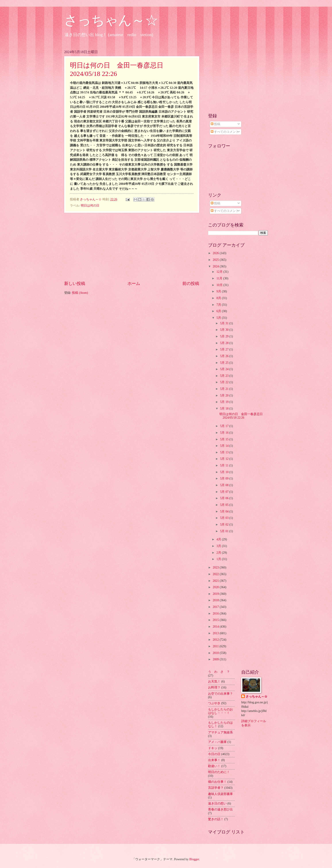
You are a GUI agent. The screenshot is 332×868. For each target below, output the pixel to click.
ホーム (134, 283)
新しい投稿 (75, 283)
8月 (219, 298)
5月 (219, 318)
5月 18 (225, 409)
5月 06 (225, 498)
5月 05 (225, 505)
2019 (216, 594)
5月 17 (225, 426)
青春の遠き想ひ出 (220, 809)
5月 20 (225, 395)
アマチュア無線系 (220, 732)
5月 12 (225, 459)
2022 (216, 574)
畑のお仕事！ (217, 782)
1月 (219, 559)
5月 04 (225, 511)
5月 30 (225, 330)
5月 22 (225, 382)
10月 (220, 285)
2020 (216, 587)
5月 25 (225, 363)
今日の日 (214, 754)
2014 (216, 627)
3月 (219, 546)
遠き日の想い (217, 803)
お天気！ (214, 681)
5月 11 (225, 465)
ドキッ (213, 748)
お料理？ (214, 687)
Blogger (194, 859)
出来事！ (214, 760)
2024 (216, 266)
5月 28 (225, 343)
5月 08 (225, 485)
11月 (220, 278)
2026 (216, 253)
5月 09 (225, 478)
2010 (216, 653)
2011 (216, 646)
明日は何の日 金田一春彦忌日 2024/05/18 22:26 (243, 416)
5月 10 (225, 472)
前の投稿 (191, 283)
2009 (216, 659)
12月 (220, 272)
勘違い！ (214, 766)
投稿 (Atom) (80, 293)
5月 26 (225, 356)
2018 (216, 600)
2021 (216, 581)
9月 (219, 291)
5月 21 (225, 389)
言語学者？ (216, 788)
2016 (216, 614)
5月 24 (225, 369)
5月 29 (225, 336)
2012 (216, 640)
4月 (219, 539)
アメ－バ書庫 (217, 742)
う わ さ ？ (219, 672)
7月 (219, 305)
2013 (216, 633)
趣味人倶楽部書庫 (220, 794)
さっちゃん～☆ (111, 20)
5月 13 (225, 452)
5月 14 (225, 446)
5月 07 (225, 492)
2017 (216, 607)
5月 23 (225, 376)
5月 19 (225, 402)
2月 (219, 553)
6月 (219, 311)
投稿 (215, 124)
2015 (216, 620)
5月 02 (225, 525)
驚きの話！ (216, 819)
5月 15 (225, 439)
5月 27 (225, 349)
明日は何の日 (90, 206)
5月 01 (225, 531)
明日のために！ (219, 772)
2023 (216, 567)
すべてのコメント (225, 132)
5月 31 (225, 323)
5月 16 (225, 433)
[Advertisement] (132, 247)
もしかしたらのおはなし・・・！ (220, 711)
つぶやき (214, 703)
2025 (216, 260)
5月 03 (225, 518)
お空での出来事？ (220, 694)
